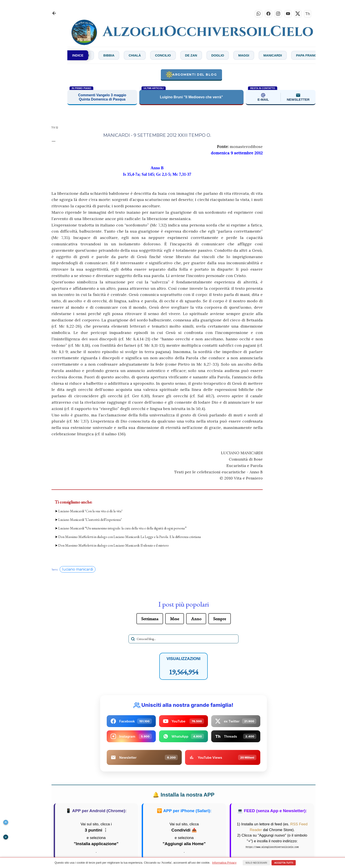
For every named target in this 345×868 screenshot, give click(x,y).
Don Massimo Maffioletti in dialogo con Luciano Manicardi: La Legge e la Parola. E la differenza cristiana (130, 538)
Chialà (151, 56)
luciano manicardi (78, 570)
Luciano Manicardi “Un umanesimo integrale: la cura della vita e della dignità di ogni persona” (122, 529)
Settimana (150, 620)
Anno (196, 620)
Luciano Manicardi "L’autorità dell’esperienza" (90, 521)
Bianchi (93, 56)
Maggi (273, 56)
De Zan (215, 56)
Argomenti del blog (191, 76)
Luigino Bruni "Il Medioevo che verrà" (191, 98)
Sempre (220, 620)
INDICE (78, 56)
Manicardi (306, 56)
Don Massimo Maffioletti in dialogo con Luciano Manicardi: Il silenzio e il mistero (114, 546)
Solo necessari (256, 863)
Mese (175, 620)
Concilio (183, 56)
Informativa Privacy (224, 863)
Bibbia (122, 56)
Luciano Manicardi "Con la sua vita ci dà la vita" (90, 512)
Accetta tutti (284, 863)
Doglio (244, 56)
